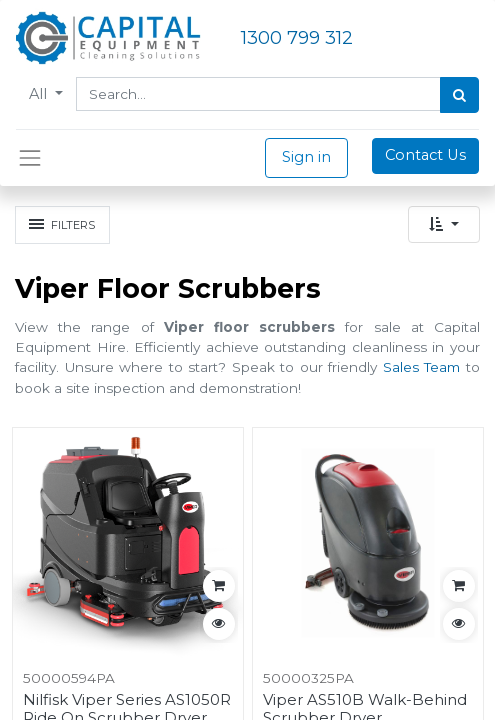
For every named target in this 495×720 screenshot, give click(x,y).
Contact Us (425, 155)
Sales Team (422, 367)
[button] (444, 224)
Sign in (306, 157)
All (40, 94)
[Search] (459, 95)
